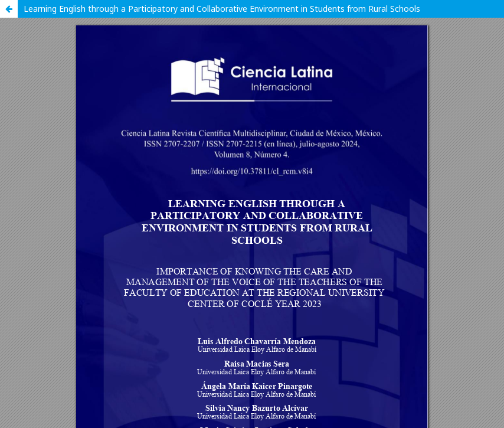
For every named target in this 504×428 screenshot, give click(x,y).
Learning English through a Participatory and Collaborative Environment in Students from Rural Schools (222, 9)
